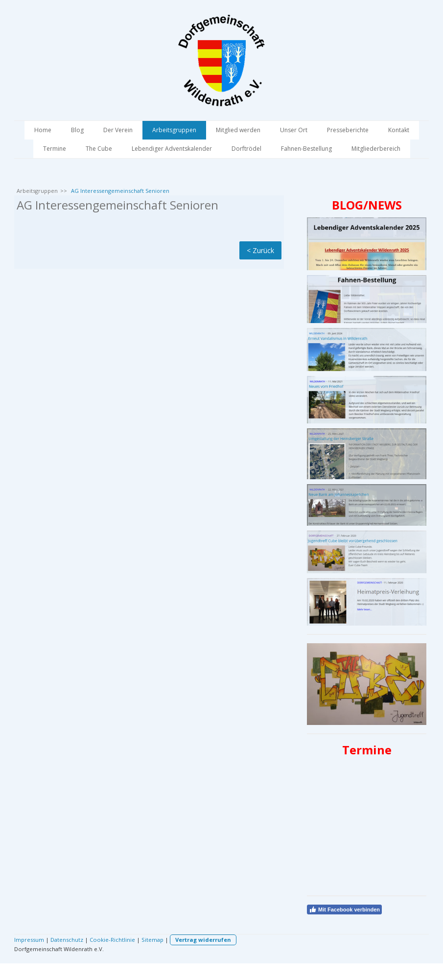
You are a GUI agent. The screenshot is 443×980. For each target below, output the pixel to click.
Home (43, 130)
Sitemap (152, 940)
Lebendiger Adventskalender (172, 149)
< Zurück (260, 250)
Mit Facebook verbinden (344, 910)
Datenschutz (67, 940)
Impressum (29, 940)
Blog (77, 130)
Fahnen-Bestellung (306, 149)
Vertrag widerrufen (203, 940)
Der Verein (118, 130)
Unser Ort (294, 130)
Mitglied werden (238, 130)
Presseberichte (348, 130)
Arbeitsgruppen (174, 130)
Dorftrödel (246, 149)
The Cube (99, 149)
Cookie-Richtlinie (112, 940)
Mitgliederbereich (376, 149)
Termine (55, 149)
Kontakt (399, 130)
